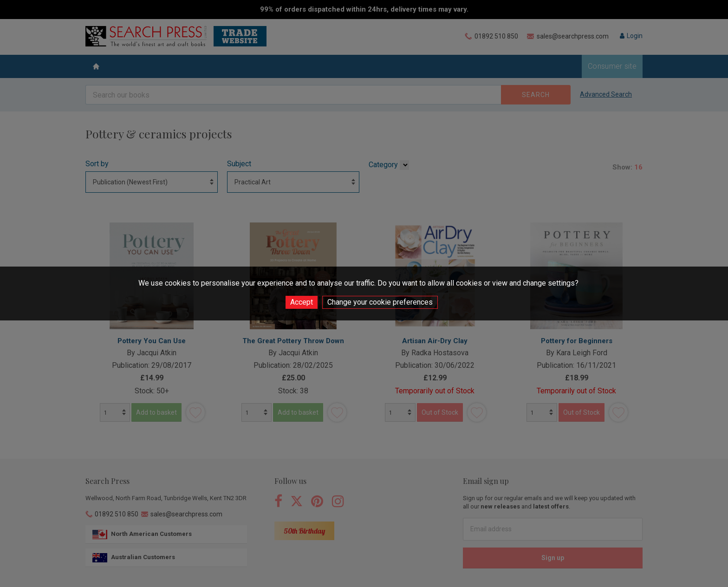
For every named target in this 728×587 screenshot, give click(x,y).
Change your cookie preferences (380, 302)
